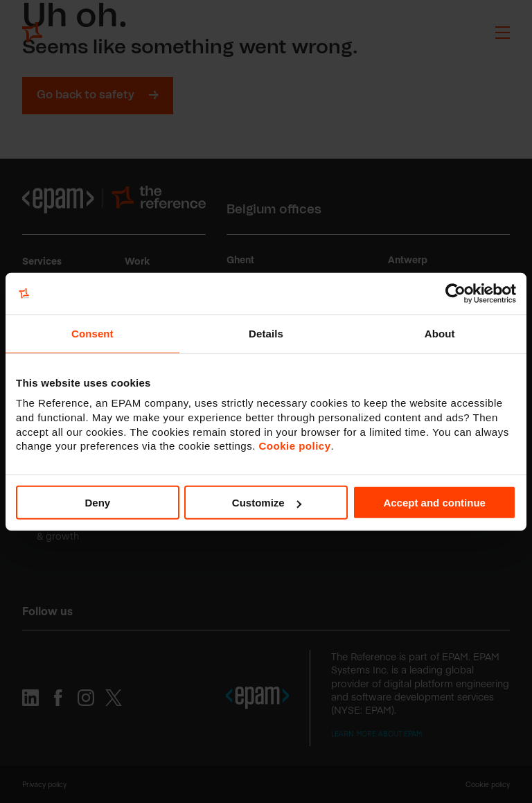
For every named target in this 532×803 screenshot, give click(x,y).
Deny (97, 503)
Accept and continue (434, 503)
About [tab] (440, 333)
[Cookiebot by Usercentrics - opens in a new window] (455, 293)
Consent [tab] (92, 333)
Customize (267, 503)
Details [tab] (266, 333)
